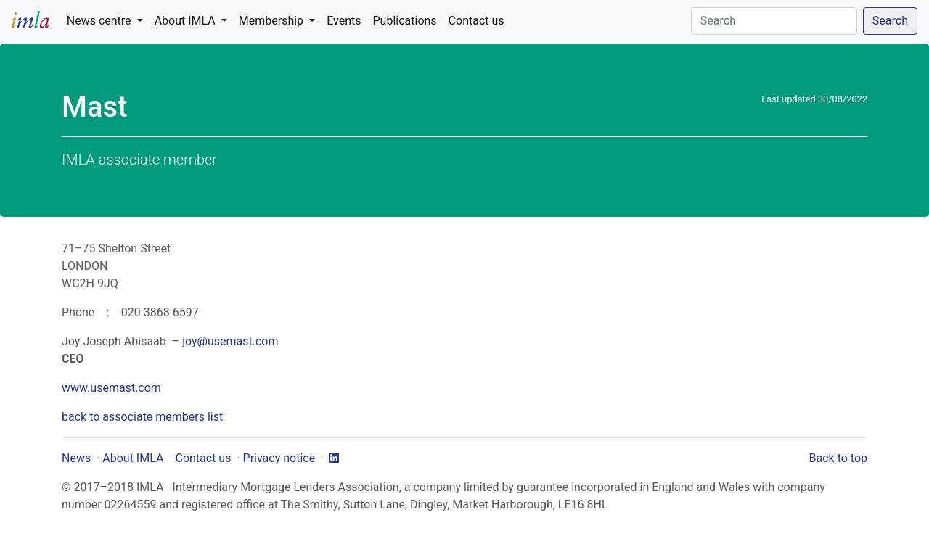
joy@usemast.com (230, 341)
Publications (405, 21)
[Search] (774, 21)
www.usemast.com (111, 388)
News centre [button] (101, 21)
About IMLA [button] (187, 21)
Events (344, 21)
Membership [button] (273, 21)
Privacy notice (279, 458)
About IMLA (133, 458)
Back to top (838, 458)
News (76, 458)
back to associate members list (142, 417)
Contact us (476, 21)
